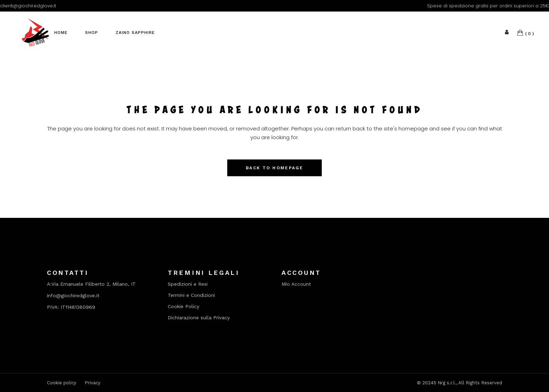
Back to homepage (274, 168)
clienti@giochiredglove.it (28, 6)
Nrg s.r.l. (447, 383)
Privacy (93, 383)
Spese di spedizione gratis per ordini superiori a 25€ (488, 6)
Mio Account (296, 284)
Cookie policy (62, 383)
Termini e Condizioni (191, 295)
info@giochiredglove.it (73, 295)
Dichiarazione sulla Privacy (199, 318)
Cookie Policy (183, 307)
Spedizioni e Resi (188, 284)
